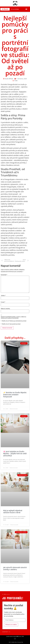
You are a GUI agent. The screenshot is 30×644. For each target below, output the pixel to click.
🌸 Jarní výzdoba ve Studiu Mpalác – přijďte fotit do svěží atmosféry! (15, 454)
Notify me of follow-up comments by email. (14, 321)
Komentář (4, 275)
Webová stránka (5, 309)
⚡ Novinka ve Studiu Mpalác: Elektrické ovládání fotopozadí (15, 395)
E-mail (3, 302)
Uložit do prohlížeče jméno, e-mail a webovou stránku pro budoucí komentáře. (13, 317)
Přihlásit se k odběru (11, 625)
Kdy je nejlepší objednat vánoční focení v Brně (13, 511)
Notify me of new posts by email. (11, 324)
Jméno (3, 296)
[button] (26, 9)
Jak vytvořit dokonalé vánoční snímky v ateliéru (15, 568)
